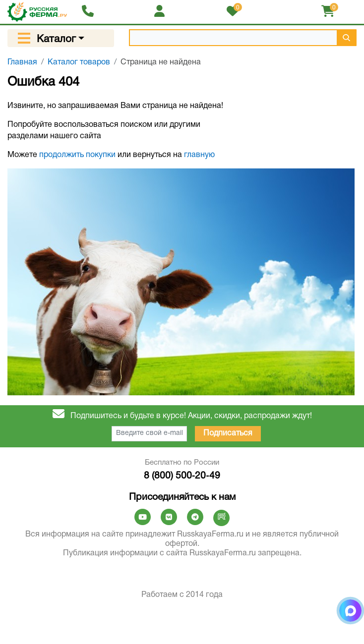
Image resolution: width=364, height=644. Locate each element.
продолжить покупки (77, 155)
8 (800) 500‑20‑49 (182, 476)
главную (199, 155)
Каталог (56, 39)
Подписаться (228, 433)
